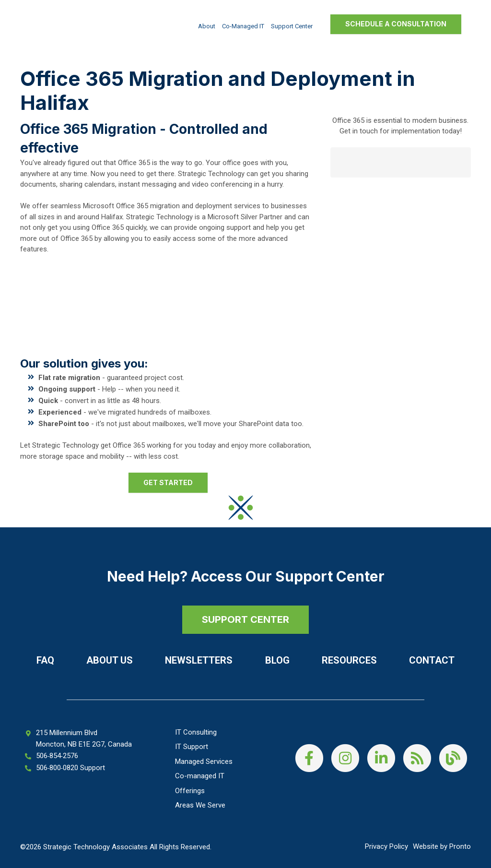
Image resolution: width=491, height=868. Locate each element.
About (207, 26)
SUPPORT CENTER (245, 619)
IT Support (192, 747)
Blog (277, 660)
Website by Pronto (442, 846)
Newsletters (199, 660)
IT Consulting (196, 732)
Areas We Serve (200, 805)
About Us (110, 660)
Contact (432, 660)
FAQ (45, 660)
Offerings (190, 791)
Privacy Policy (386, 846)
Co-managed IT (243, 26)
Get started (168, 482)
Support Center (292, 26)
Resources (349, 660)
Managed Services (204, 761)
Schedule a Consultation (396, 24)
